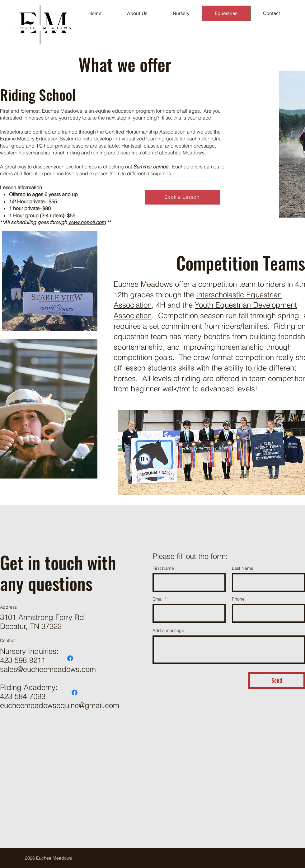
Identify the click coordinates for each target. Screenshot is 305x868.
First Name (163, 568)
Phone (238, 599)
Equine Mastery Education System (38, 139)
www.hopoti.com (87, 222)
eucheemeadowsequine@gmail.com (60, 705)
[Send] (277, 680)
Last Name (243, 568)
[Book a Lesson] (183, 197)
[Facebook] (70, 658)
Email (158, 599)
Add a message (168, 630)
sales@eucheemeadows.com (48, 669)
